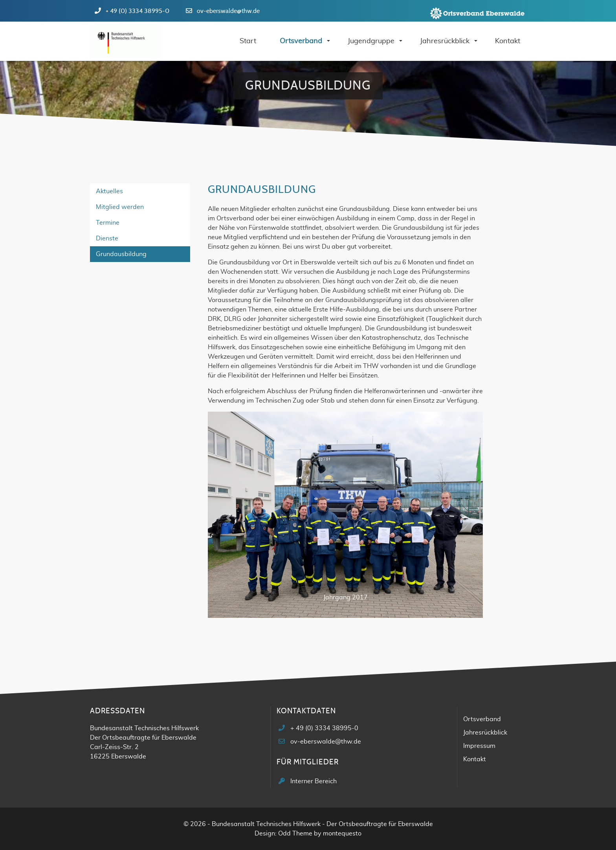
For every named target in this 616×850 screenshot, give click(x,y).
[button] (228, 518)
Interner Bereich (313, 781)
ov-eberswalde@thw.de (228, 11)
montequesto (342, 834)
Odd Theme (295, 834)
